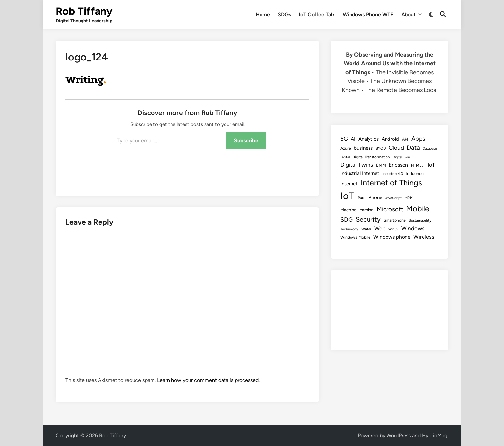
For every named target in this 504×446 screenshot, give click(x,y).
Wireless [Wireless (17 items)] (424, 237)
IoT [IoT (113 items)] (347, 196)
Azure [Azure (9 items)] (346, 148)
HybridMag (435, 435)
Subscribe (246, 140)
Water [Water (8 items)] (366, 229)
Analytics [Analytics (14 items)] (369, 139)
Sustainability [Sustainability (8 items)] (420, 220)
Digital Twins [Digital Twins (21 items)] (357, 165)
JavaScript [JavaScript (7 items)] (393, 198)
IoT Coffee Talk (317, 15)
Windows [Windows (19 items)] (413, 228)
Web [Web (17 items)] (380, 228)
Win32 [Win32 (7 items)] (393, 229)
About (412, 15)
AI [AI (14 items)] (353, 139)
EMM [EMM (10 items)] (381, 165)
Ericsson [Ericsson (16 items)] (398, 165)
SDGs (284, 15)
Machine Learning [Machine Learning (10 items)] (357, 210)
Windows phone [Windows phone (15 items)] (392, 237)
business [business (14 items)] (363, 148)
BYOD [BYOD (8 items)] (381, 148)
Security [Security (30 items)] (368, 219)
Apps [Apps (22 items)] (418, 139)
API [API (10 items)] (405, 139)
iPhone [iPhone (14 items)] (375, 197)
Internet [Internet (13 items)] (349, 184)
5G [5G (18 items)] (344, 139)
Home (263, 15)
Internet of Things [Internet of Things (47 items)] (391, 183)
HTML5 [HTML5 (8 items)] (417, 165)
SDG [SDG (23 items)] (347, 220)
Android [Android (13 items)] (390, 139)
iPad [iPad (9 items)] (360, 198)
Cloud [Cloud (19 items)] (396, 148)
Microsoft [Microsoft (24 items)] (390, 209)
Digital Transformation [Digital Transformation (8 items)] (371, 157)
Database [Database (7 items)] (430, 149)
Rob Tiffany (84, 11)
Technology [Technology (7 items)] (349, 229)
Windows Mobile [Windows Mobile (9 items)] (355, 237)
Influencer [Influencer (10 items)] (415, 173)
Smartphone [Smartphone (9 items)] (395, 220)
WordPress (399, 435)
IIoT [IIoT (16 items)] (431, 165)
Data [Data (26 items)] (413, 148)
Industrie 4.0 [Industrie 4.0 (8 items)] (393, 174)
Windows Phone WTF (368, 15)
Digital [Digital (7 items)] (345, 157)
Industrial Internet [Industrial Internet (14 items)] (360, 173)
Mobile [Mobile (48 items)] (418, 209)
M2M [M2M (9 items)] (409, 198)
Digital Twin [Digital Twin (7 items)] (401, 157)
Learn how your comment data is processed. (208, 380)
